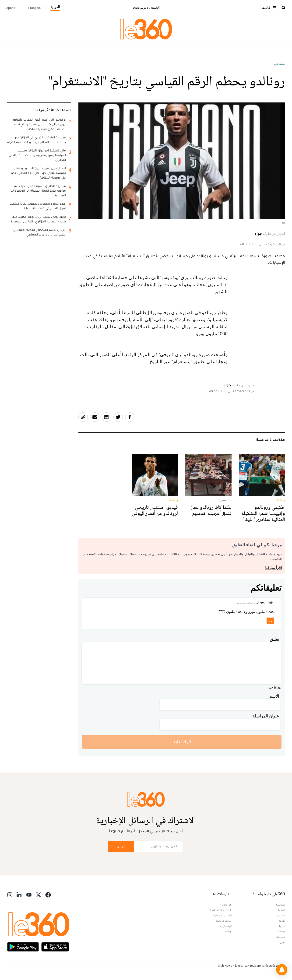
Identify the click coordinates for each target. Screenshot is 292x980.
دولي (282, 942)
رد (271, 620)
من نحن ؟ (226, 905)
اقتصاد (281, 910)
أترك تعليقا (182, 742)
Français (34, 8)
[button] (282, 970)
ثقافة (282, 921)
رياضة (281, 931)
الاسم (274, 696)
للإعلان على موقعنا (221, 915)
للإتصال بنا (225, 926)
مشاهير (280, 64)
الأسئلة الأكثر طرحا (221, 910)
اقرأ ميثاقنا (273, 568)
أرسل (121, 846)
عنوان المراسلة (266, 716)
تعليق (274, 639)
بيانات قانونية (224, 921)
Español (10, 8)
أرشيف (228, 931)
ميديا (282, 926)
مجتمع (281, 915)
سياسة (281, 905)
